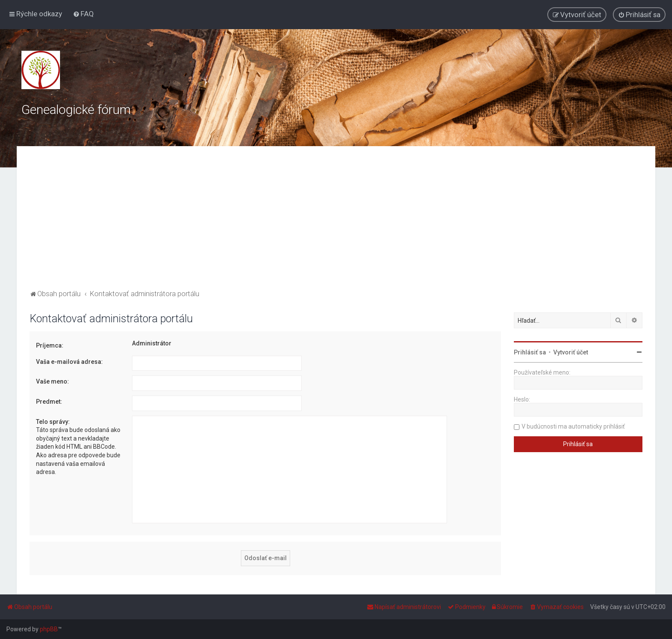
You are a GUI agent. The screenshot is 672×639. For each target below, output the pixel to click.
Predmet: (49, 402)
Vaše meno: (52, 381)
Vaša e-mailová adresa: (69, 362)
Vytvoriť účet (571, 352)
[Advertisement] (336, 223)
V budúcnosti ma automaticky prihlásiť (573, 426)
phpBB (49, 629)
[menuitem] (83, 14)
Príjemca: (50, 345)
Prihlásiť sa (530, 352)
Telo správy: (53, 422)
